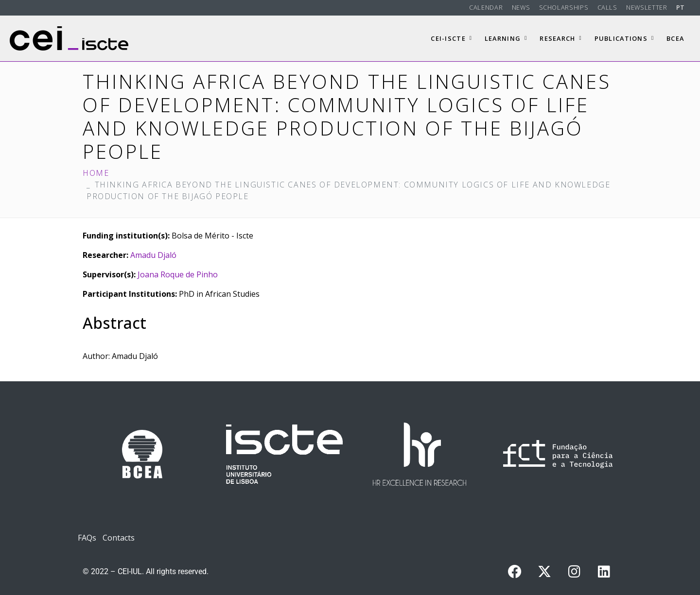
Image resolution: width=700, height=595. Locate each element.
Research (561, 38)
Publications (624, 38)
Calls (607, 7)
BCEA (675, 38)
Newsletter (647, 7)
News (521, 7)
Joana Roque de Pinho (178, 274)
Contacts (119, 538)
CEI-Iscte (451, 38)
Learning (506, 38)
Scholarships (564, 7)
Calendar (486, 7)
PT (681, 7)
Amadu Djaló (153, 255)
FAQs (87, 538)
